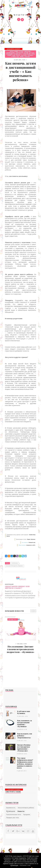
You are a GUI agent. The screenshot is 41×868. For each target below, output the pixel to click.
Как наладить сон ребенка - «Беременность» (25, 736)
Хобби (18, 55)
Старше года (15, 57)
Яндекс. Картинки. (31, 539)
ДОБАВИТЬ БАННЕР (13, 49)
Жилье (22, 57)
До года (32, 53)
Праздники (9, 54)
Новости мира (14, 51)
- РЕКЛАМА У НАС (25, 865)
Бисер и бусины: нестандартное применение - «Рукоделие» (24, 748)
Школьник (27, 51)
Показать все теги (12, 818)
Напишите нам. (32, 542)
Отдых (21, 51)
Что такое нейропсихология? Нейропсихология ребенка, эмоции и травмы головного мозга (25, 763)
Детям (26, 53)
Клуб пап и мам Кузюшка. (24, 712)
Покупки (30, 55)
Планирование (10, 53)
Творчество (19, 53)
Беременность (18, 54)
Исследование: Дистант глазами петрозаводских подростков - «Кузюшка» (21, 649)
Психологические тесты (14, 815)
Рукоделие (27, 815)
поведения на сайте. (31, 545)
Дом (14, 55)
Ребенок (27, 57)
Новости (21, 811)
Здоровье (24, 55)
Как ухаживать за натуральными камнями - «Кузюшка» (24, 723)
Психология (27, 54)
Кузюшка (15, 563)
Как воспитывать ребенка (14, 566)
